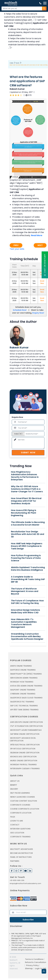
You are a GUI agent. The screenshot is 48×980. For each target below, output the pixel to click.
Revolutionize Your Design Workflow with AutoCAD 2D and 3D (28, 534)
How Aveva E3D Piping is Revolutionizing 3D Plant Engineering (24, 513)
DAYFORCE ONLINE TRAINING (23, 670)
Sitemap (29, 968)
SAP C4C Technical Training (24, 706)
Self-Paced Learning (20, 793)
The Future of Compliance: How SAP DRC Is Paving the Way (27, 602)
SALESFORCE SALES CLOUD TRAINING (26, 698)
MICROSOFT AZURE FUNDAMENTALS (26, 730)
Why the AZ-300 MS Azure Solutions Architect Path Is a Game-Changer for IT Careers (27, 489)
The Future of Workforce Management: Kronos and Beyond (25, 591)
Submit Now (28, 453)
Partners (15, 861)
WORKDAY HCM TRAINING (22, 682)
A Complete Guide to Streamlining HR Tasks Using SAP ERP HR (28, 579)
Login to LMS (17, 821)
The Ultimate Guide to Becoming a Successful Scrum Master (28, 524)
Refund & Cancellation (36, 962)
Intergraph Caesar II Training (25, 769)
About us (15, 781)
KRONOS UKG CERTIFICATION (23, 757)
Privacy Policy (32, 965)
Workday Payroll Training (23, 765)
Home (12, 63)
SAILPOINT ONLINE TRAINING (23, 690)
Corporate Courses (20, 805)
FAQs (13, 817)
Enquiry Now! (38, 313)
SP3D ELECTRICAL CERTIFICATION (25, 745)
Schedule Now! (20, 310)
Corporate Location (21, 813)
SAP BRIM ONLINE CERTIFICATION (25, 734)
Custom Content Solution (24, 801)
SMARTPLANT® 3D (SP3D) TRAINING (26, 674)
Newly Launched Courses (22, 797)
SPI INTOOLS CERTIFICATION (23, 749)
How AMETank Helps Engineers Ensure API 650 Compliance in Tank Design (27, 546)
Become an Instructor (22, 853)
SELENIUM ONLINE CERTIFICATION (25, 753)
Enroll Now (42, 282)
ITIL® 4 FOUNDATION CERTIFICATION (26, 726)
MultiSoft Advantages (22, 849)
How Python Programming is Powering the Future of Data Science (26, 558)
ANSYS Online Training (21, 666)
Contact (15, 825)
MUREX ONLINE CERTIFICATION (24, 761)
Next (40, 245)
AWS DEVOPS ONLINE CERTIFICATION (26, 722)
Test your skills (17, 249)
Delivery (14, 789)
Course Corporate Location (25, 809)
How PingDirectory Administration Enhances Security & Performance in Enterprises (25, 476)
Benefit (14, 785)
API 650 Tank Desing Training (24, 710)
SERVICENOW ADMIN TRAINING (24, 678)
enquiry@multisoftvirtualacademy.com (25, 883)
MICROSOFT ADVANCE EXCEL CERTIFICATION (23, 739)
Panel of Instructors (21, 857)
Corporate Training (20, 837)
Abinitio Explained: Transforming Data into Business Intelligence (28, 569)
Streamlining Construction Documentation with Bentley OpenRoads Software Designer (27, 636)
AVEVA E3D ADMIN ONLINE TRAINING (26, 686)
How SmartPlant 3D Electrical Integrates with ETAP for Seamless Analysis (26, 501)
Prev (16, 245)
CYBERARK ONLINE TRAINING (23, 694)
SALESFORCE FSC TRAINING (22, 702)
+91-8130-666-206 (17, 880)
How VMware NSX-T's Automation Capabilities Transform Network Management (24, 623)
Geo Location (17, 833)
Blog (18, 63)
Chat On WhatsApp (45, 265)
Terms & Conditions (34, 959)
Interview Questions (20, 829)
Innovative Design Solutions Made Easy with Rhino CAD (25, 611)
